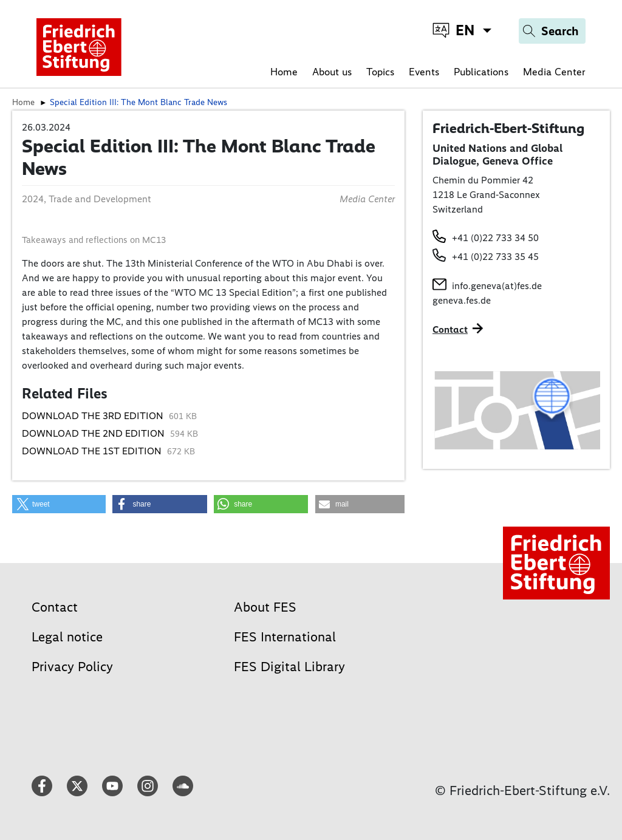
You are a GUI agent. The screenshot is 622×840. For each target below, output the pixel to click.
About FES (265, 607)
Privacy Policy (72, 667)
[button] (59, 504)
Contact (55, 607)
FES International (285, 637)
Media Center (554, 72)
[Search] (552, 31)
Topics (380, 72)
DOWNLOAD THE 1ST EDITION (93, 451)
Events (424, 72)
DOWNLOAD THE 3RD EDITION (94, 416)
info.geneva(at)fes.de (497, 286)
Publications (481, 72)
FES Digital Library (289, 667)
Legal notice (67, 637)
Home (284, 72)
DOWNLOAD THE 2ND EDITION (94, 433)
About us (332, 72)
